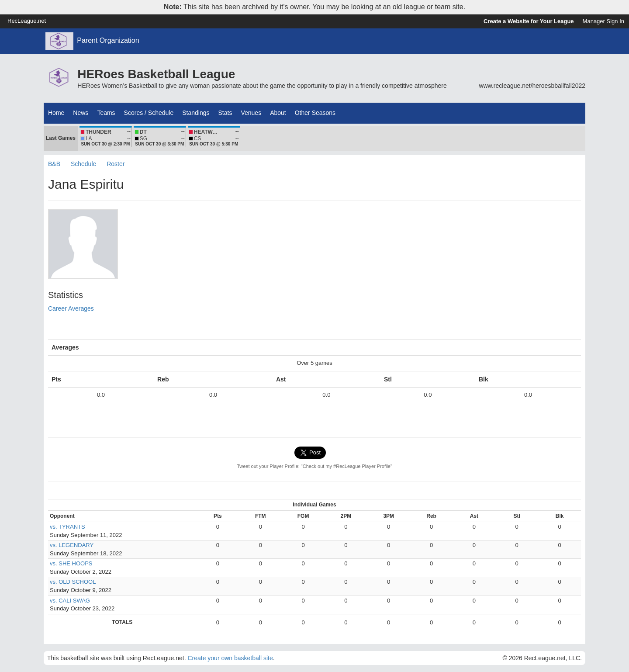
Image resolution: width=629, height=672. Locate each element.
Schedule (83, 164)
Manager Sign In (603, 21)
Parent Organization (108, 40)
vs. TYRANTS (67, 527)
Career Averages (71, 308)
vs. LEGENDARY (72, 545)
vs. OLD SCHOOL (73, 582)
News (81, 113)
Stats (225, 113)
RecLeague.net (27, 21)
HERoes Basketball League (156, 74)
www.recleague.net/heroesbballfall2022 (532, 86)
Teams (106, 113)
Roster (116, 164)
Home (56, 113)
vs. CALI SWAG (70, 601)
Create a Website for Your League (529, 21)
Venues (251, 113)
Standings (196, 113)
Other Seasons (315, 113)
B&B (54, 164)
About (278, 113)
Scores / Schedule (149, 113)
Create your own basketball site (230, 658)
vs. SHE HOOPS (71, 563)
